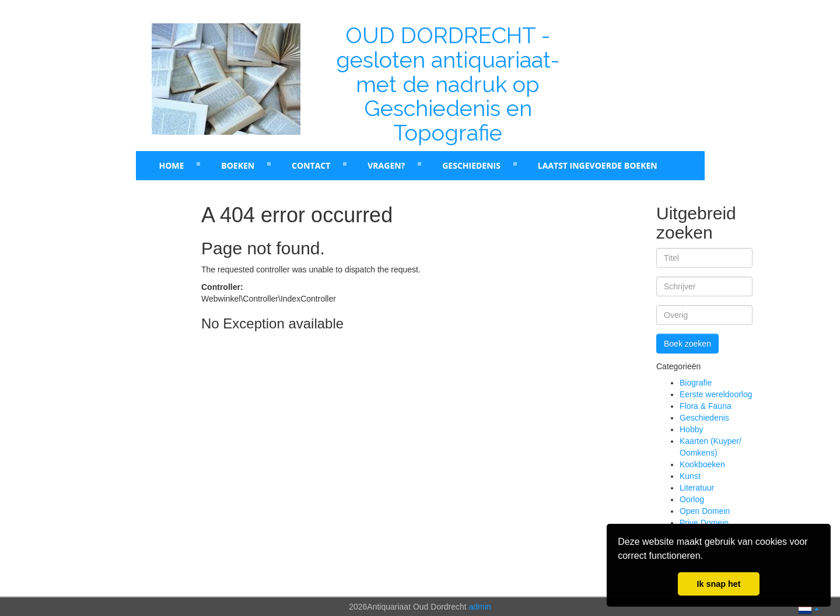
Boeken (238, 165)
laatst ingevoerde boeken (598, 165)
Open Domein (705, 511)
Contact (311, 165)
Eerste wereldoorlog (716, 394)
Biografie (696, 383)
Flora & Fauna (706, 406)
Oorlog (692, 499)
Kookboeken (702, 464)
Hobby (691, 429)
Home (172, 165)
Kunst (690, 476)
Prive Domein (704, 523)
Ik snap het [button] (718, 584)
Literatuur (697, 488)
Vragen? (386, 165)
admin (480, 607)
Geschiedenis (471, 165)
